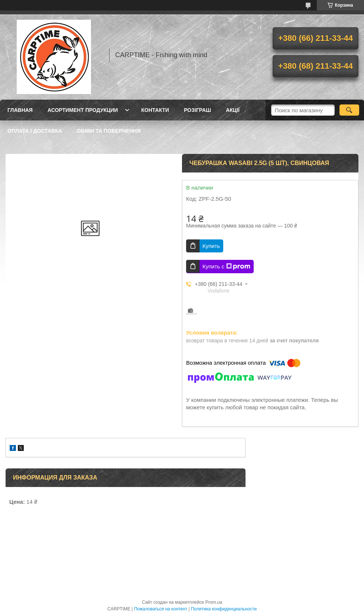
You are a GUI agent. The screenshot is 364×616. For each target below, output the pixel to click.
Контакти (155, 110)
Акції (233, 110)
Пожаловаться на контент (161, 609)
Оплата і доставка (35, 131)
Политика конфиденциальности (224, 609)
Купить (211, 246)
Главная (20, 110)
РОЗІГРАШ (197, 110)
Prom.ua (214, 602)
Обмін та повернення (109, 131)
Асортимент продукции (83, 110)
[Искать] (349, 110)
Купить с (226, 267)
